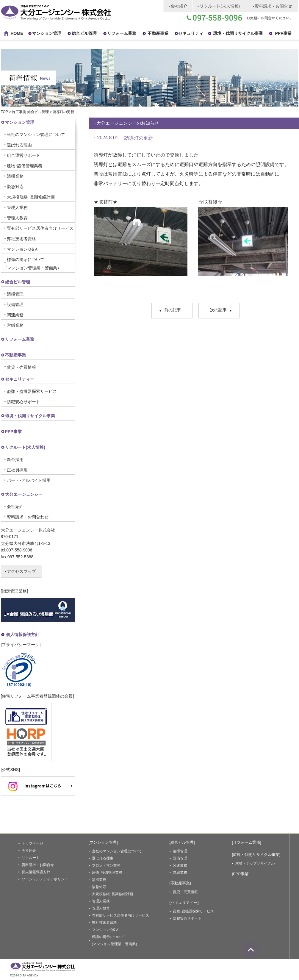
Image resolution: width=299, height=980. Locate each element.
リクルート (31, 858)
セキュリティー (20, 379)
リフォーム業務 (20, 339)
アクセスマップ (21, 571)
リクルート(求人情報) (25, 447)
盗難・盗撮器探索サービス (32, 391)
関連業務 (15, 315)
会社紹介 (15, 507)
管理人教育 (17, 218)
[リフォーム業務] (247, 842)
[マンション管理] (103, 842)
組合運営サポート (24, 155)
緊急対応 (15, 187)
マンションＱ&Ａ (23, 249)
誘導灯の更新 (139, 138)
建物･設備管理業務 (25, 166)
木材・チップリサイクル (255, 863)
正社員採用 (17, 470)
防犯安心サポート (24, 402)
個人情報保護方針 (23, 634)
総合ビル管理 (84, 33)
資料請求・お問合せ (38, 865)
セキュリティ (191, 33)
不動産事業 (158, 33)
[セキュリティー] (184, 902)
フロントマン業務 (106, 865)
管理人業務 (17, 207)
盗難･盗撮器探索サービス (193, 911)
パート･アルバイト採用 (29, 480)
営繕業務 (15, 325)
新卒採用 (15, 459)
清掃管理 (15, 294)
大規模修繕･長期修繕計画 (31, 197)
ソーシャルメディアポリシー (45, 879)
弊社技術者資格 (21, 239)
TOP (4, 112)
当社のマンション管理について (36, 135)
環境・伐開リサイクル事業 (238, 33)
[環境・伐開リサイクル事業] (256, 855)
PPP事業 (13, 432)
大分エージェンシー (24, 494)
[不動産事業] (180, 883)
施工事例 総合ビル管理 (30, 112)
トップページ (32, 843)
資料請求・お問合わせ (28, 517)
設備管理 (15, 304)
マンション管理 (47, 33)
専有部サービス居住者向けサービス (40, 228)
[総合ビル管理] (182, 842)
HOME (17, 33)
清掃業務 (15, 176)
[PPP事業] (241, 874)
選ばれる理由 (19, 145)
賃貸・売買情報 (21, 367)
